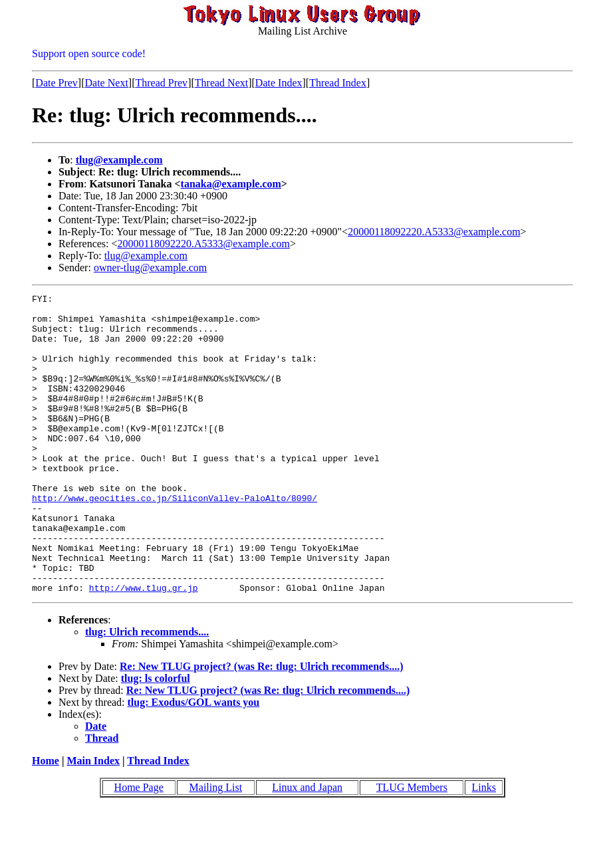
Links (484, 847)
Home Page (139, 847)
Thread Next (221, 83)
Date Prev (57, 83)
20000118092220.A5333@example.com (434, 232)
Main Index (93, 820)
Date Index (279, 83)
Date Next (107, 83)
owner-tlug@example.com (150, 268)
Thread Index (338, 83)
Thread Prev (161, 83)
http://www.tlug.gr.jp (144, 647)
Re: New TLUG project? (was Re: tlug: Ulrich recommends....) (262, 726)
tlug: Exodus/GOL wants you (194, 762)
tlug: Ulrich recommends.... (147, 692)
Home (46, 820)
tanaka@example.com (231, 184)
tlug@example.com (119, 160)
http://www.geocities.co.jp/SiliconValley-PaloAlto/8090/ (175, 540)
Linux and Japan (307, 847)
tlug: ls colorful (156, 738)
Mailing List (216, 847)
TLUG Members (412, 847)
